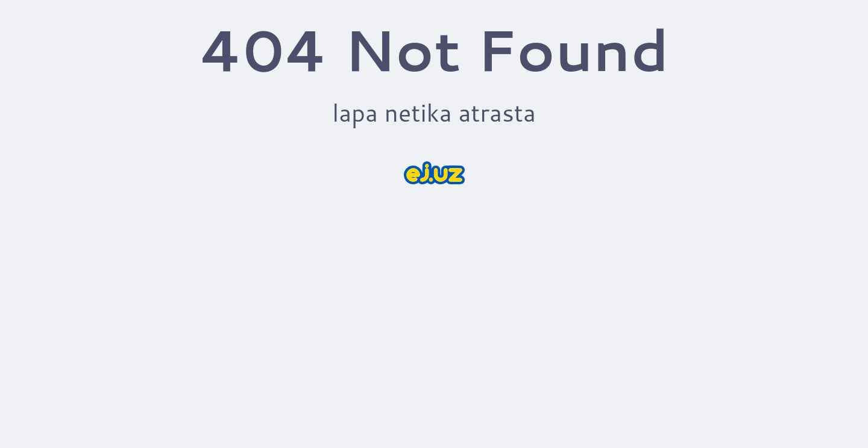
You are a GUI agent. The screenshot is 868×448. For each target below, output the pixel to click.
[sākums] (434, 173)
